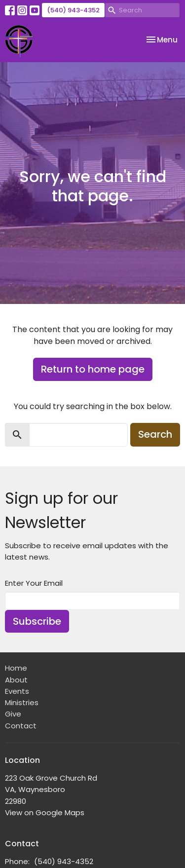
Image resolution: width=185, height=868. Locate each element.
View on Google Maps (45, 812)
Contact (21, 726)
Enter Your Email (34, 583)
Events (17, 691)
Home (16, 668)
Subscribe (37, 621)
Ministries (22, 702)
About (16, 680)
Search (155, 434)
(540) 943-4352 (73, 10)
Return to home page (93, 369)
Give (13, 714)
